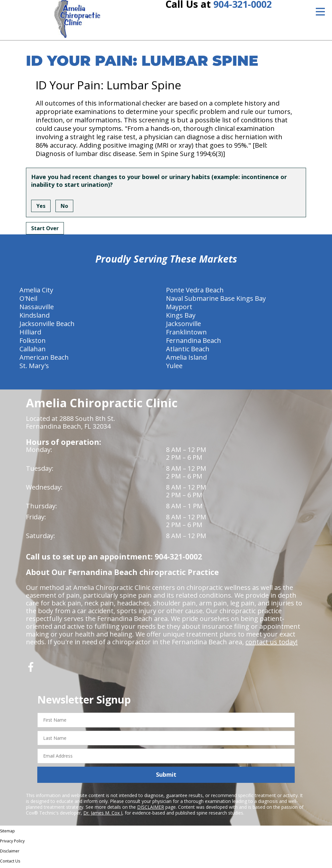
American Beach (44, 360)
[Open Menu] (320, 12)
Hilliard (30, 334)
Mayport (179, 309)
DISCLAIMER (151, 809)
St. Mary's (34, 368)
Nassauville (37, 309)
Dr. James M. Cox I (103, 815)
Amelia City (36, 292)
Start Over (45, 231)
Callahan (33, 351)
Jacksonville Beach (47, 326)
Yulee (174, 368)
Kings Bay (181, 317)
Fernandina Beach (194, 343)
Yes (41, 208)
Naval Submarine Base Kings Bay (216, 301)
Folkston (33, 343)
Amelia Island (186, 360)
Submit (166, 777)
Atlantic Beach (188, 351)
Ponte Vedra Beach (195, 292)
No (64, 208)
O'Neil (28, 301)
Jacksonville (184, 326)
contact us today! (272, 644)
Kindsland (35, 317)
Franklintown (186, 334)
